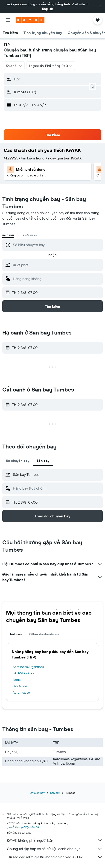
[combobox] (14, 66)
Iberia (17, 680)
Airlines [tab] (16, 634)
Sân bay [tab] (43, 461)
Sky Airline (20, 686)
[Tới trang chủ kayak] (30, 20)
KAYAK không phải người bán (55, 840)
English (48, 9)
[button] (100, 6)
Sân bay (55, 793)
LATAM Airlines (23, 673)
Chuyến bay (37, 793)
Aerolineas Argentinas (28, 667)
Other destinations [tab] (44, 634)
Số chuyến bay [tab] (18, 461)
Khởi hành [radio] (30, 235)
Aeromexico (21, 692)
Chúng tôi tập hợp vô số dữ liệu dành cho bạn (55, 849)
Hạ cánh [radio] (8, 235)
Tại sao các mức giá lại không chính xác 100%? (55, 857)
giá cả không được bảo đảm (24, 827)
